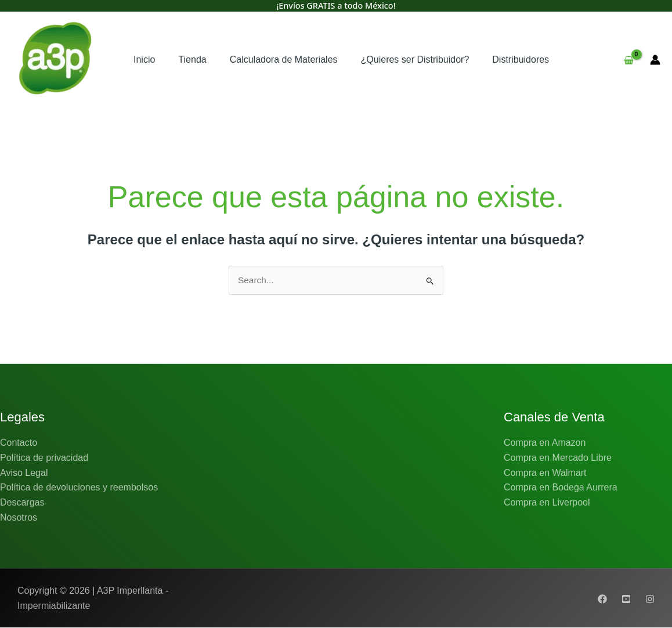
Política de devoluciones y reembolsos (79, 488)
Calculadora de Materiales (284, 59)
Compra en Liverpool (547, 503)
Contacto (19, 443)
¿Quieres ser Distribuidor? (415, 59)
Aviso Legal (24, 473)
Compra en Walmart (545, 473)
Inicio (144, 59)
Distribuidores (521, 59)
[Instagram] (650, 599)
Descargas (22, 503)
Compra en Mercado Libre (558, 458)
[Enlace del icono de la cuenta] (655, 60)
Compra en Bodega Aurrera (561, 488)
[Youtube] (626, 599)
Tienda (192, 59)
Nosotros (19, 517)
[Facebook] (602, 599)
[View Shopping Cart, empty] (628, 60)
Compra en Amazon (545, 443)
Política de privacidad (44, 458)
